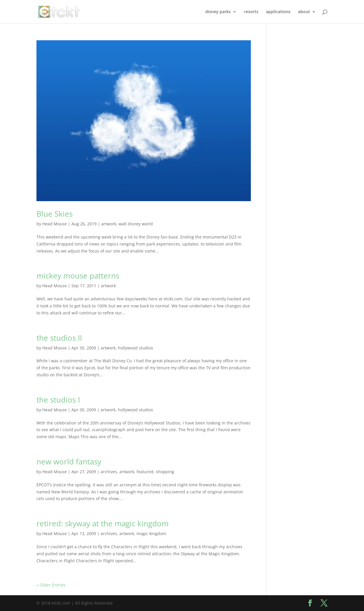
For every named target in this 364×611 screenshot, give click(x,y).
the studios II (59, 338)
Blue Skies (55, 214)
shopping (165, 472)
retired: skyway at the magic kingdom (103, 523)
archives (109, 472)
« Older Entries (51, 585)
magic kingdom (151, 533)
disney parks (218, 12)
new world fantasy (69, 462)
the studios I (58, 400)
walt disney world (136, 224)
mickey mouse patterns (78, 276)
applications (278, 12)
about (304, 12)
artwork (109, 224)
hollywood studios (135, 348)
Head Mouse (55, 224)
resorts (251, 12)
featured (145, 472)
